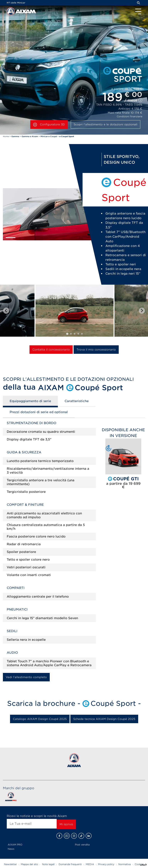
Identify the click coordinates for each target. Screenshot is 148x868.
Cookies (139, 864)
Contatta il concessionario (51, 350)
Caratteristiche (77, 401)
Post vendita (82, 845)
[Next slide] (142, 311)
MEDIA (90, 864)
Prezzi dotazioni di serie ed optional (39, 412)
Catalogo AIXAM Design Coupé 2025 (40, 719)
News (11, 849)
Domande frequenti (70, 864)
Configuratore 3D (49, 125)
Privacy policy (106, 864)
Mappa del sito (29, 864)
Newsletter (10, 864)
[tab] (67, 334)
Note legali (48, 864)
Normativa (124, 864)
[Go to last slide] (6, 311)
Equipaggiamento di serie (30, 401)
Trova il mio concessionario (96, 350)
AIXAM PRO (15, 845)
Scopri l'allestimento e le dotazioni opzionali (106, 124)
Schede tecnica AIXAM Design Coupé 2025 (104, 719)
